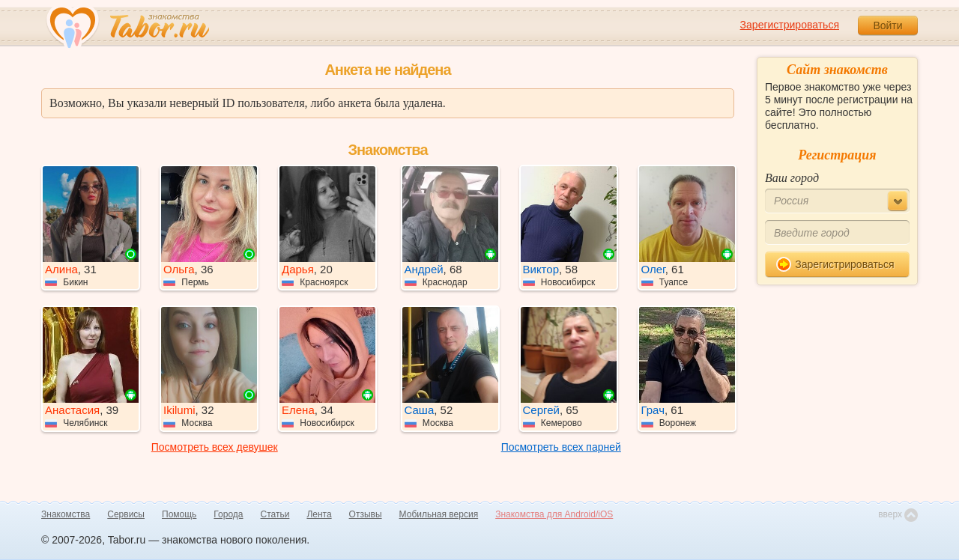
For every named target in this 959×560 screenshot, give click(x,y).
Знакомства (66, 514)
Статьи (275, 514)
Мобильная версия (439, 514)
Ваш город (792, 178)
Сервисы (126, 514)
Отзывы (366, 514)
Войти (887, 25)
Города (228, 514)
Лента (319, 514)
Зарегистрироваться (790, 25)
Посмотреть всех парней (561, 447)
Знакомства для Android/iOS (554, 514)
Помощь (179, 514)
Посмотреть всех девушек (215, 447)
